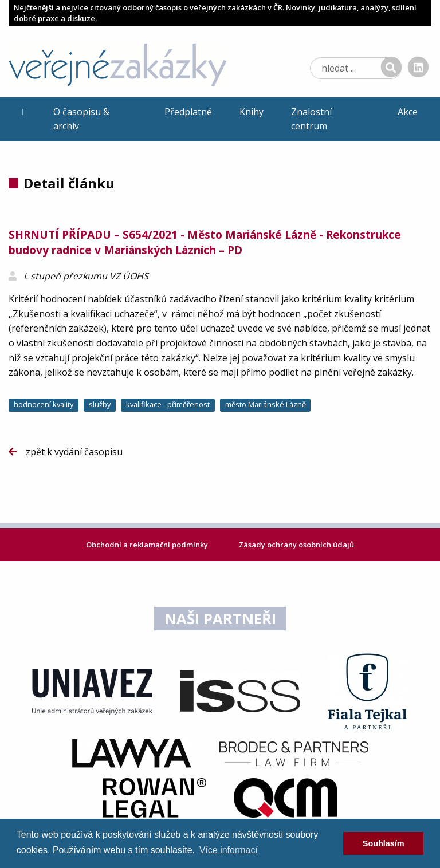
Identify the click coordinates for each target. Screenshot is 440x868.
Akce (408, 112)
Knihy (252, 112)
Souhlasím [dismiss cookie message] (384, 843)
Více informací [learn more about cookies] (229, 850)
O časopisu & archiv (81, 119)
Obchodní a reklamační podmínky (148, 545)
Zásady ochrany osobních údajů (296, 545)
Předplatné (188, 112)
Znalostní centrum (311, 119)
